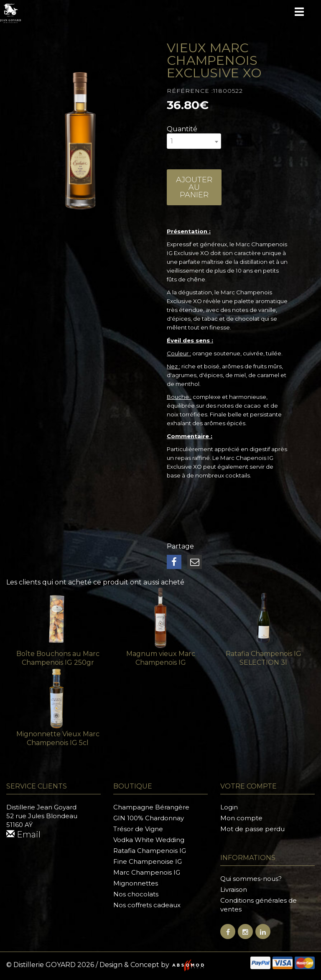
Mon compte (241, 818)
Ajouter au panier (194, 187)
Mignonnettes (136, 883)
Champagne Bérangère (151, 807)
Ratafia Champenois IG (150, 851)
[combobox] (194, 141)
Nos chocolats (136, 894)
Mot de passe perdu (252, 829)
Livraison (234, 889)
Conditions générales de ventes (259, 905)
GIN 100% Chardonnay (149, 818)
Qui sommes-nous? (251, 879)
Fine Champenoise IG (148, 861)
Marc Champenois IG (147, 872)
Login (229, 807)
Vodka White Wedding (149, 840)
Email (23, 835)
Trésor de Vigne (138, 829)
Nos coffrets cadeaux (147, 905)
